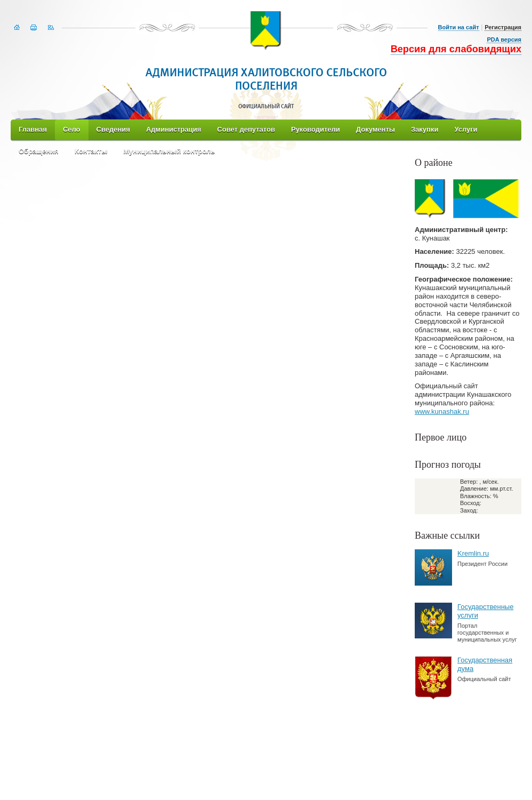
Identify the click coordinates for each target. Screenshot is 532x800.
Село (72, 129)
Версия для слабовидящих (456, 49)
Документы (376, 129)
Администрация (174, 129)
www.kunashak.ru (442, 411)
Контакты (91, 151)
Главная (33, 129)
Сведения (113, 129)
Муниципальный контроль (169, 151)
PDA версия (504, 39)
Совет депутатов (246, 129)
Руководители (316, 129)
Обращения (39, 151)
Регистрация (503, 27)
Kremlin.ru (473, 553)
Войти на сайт (459, 27)
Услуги (466, 129)
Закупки (425, 129)
